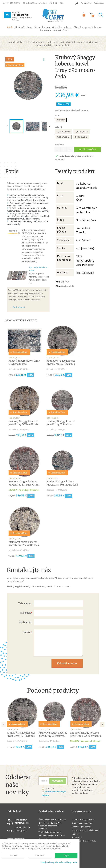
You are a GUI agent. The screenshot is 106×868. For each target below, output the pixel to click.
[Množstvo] (64, 150)
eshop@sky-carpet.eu (36, 3)
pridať (46, 59)
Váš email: (26, 613)
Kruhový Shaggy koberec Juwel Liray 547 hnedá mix (23, 423)
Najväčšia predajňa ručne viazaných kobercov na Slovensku (50, 826)
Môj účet (75, 834)
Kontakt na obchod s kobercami (86, 830)
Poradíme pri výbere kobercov (52, 836)
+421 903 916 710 (13, 3)
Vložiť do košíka (87, 150)
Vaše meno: (25, 603)
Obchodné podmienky (81, 827)
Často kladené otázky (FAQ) (84, 841)
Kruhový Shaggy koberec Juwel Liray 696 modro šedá (62, 483)
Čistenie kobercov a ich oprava (52, 820)
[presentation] (4, 724)
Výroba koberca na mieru (50, 832)
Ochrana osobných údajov (83, 820)
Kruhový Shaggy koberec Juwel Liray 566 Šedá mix (61, 362)
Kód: (58, 282)
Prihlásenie (77, 838)
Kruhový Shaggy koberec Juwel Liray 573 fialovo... (61, 423)
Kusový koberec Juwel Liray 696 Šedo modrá (24, 362)
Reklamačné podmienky (82, 823)
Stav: (58, 286)
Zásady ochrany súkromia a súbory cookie (59, 862)
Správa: (27, 632)
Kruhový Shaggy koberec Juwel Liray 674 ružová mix (24, 483)
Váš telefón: (25, 622)
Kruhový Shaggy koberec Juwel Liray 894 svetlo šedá (24, 543)
